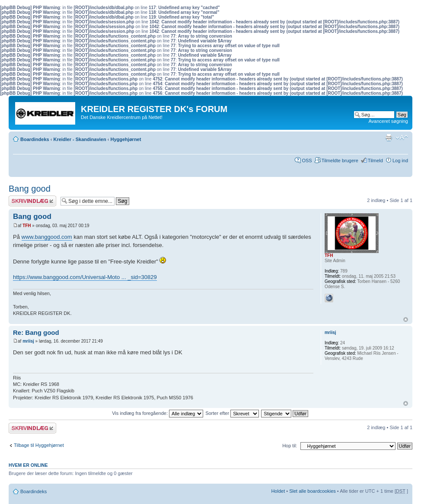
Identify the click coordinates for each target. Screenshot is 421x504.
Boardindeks (35, 139)
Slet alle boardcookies (313, 491)
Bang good (30, 189)
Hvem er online (28, 465)
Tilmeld (375, 161)
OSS (307, 161)
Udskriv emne (389, 138)
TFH (27, 226)
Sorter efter (232, 413)
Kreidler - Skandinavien (80, 139)
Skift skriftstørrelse (402, 138)
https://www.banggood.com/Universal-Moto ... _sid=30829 (85, 277)
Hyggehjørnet (126, 139)
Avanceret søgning (388, 121)
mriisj (28, 341)
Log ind (400, 161)
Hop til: (290, 446)
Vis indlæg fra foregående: (158, 413)
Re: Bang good (36, 332)
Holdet (278, 491)
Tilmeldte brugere (340, 161)
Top (406, 319)
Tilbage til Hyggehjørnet (39, 445)
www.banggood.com (47, 237)
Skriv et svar (32, 201)
